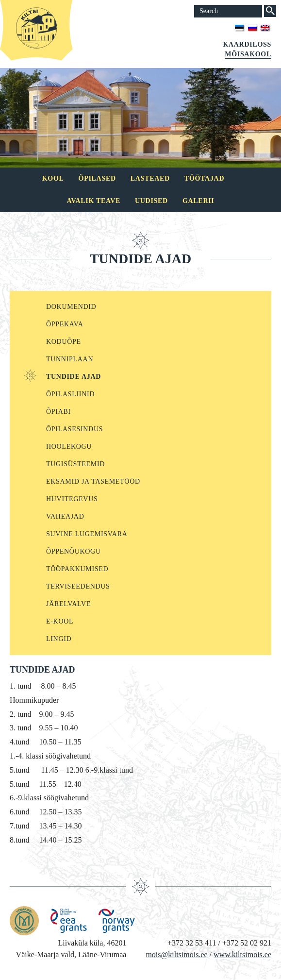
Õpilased (97, 178)
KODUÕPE (64, 342)
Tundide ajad (74, 377)
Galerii (198, 201)
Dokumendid (71, 307)
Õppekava (65, 324)
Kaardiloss (247, 44)
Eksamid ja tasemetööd (93, 482)
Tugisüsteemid (75, 464)
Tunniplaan (70, 359)
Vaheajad (65, 516)
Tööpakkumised (77, 569)
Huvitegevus (72, 499)
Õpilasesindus (74, 429)
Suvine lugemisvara (87, 534)
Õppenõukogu (74, 551)
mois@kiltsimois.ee (176, 955)
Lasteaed (150, 178)
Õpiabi (58, 412)
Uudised (151, 201)
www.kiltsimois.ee (242, 955)
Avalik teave (94, 201)
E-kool (60, 621)
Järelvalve (68, 604)
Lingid (59, 639)
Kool (53, 178)
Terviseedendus (78, 586)
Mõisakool (248, 54)
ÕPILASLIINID (70, 394)
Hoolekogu (69, 447)
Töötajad (204, 178)
